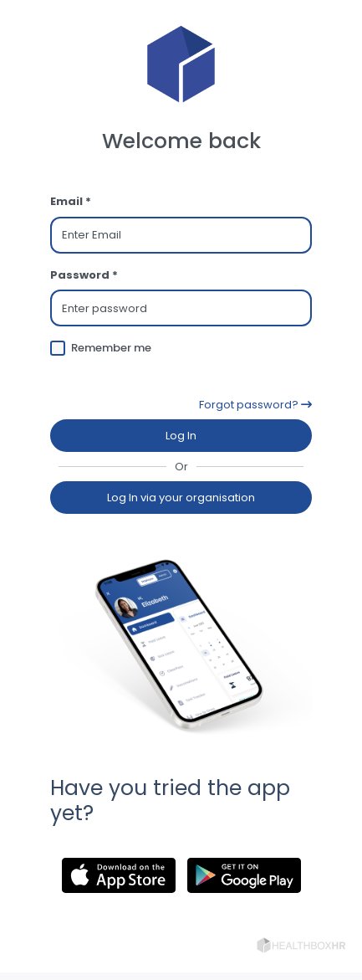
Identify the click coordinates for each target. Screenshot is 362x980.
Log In (181, 436)
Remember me (111, 348)
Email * (71, 201)
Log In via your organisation (181, 498)
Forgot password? (255, 405)
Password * (84, 275)
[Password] (181, 308)
